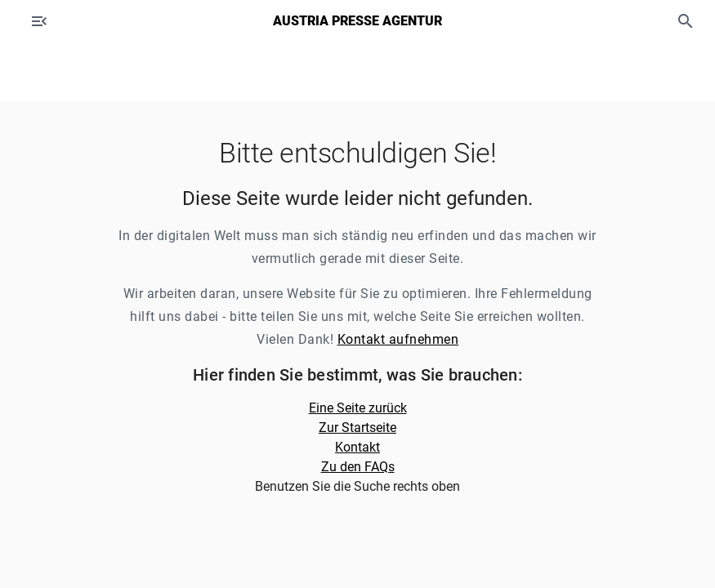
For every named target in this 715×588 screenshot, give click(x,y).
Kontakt (357, 447)
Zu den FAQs (358, 467)
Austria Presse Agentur (357, 21)
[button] (686, 21)
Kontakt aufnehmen (398, 339)
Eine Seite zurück (358, 408)
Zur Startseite (357, 428)
